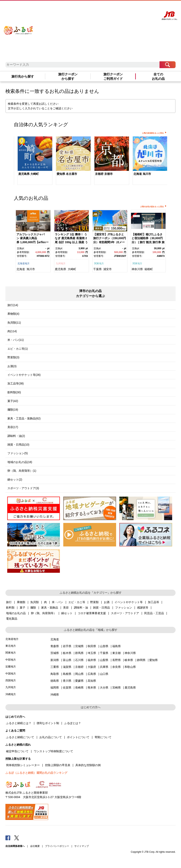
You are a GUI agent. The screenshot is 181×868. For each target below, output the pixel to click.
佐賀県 (67, 688)
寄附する (147, 7)
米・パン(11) (16, 340)
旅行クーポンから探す (68, 76)
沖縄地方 (11, 694)
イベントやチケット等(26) (24, 375)
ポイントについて (78, 737)
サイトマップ (82, 846)
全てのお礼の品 (158, 76)
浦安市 (107, 269)
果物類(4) (13, 314)
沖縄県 (55, 695)
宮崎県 (117, 688)
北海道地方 (24, 263)
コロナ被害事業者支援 (92, 613)
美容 (66, 608)
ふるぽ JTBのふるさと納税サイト (19, 28)
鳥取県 (55, 674)
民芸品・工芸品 (154, 613)
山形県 (104, 646)
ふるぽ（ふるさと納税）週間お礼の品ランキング (36, 773)
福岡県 (55, 688)
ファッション (124, 608)
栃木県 (67, 653)
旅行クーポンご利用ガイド (113, 76)
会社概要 (35, 846)
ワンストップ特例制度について (53, 751)
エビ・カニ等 (77, 602)
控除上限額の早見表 (58, 765)
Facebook (8, 838)
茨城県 (55, 653)
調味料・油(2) (16, 436)
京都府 (79, 667)
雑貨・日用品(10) (18, 445)
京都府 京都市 (104, 174)
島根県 (67, 674)
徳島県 (55, 681)
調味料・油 (81, 608)
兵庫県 (104, 667)
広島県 (92, 674)
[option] (33, 161)
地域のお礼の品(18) (20, 462)
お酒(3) (12, 366)
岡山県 (79, 674)
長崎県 (79, 688)
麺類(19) (13, 410)
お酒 (107, 602)
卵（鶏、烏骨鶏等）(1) (22, 471)
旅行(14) (13, 305)
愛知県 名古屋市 (67, 174)
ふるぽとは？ (73, 723)
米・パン (57, 602)
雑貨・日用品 (101, 608)
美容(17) (13, 427)
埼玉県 (92, 653)
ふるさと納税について (20, 737)
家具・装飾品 (50, 608)
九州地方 (61, 263)
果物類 (21, 602)
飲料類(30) (14, 392)
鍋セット (67, 613)
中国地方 (11, 674)
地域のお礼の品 (16, 613)
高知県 (92, 681)
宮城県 (79, 646)
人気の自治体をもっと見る (153, 133)
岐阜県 (129, 660)
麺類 (33, 608)
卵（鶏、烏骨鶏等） (44, 613)
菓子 (22, 608)
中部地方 (11, 660)
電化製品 (12, 619)
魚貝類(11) (14, 323)
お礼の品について (51, 737)
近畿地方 (11, 667)
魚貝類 (35, 602)
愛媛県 (79, 681)
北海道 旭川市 (142, 174)
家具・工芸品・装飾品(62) (24, 418)
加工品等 (153, 602)
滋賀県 (67, 667)
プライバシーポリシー (57, 846)
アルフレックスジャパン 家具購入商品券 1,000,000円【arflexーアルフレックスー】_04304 (33, 242)
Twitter (17, 838)
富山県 (67, 660)
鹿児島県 (60, 269)
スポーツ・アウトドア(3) (23, 488)
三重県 (55, 667)
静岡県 (141, 660)
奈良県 (117, 667)
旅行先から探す (23, 76)
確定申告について (17, 751)
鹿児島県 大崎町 (29, 174)
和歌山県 (130, 667)
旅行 (9, 602)
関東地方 (99, 263)
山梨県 (104, 660)
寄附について (103, 737)
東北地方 (11, 646)
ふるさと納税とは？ (19, 723)
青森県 (55, 646)
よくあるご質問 (121, 7)
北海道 (21, 269)
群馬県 (79, 653)
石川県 (79, 660)
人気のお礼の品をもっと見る (152, 207)
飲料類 (10, 608)
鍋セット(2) (15, 480)
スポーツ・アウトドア (125, 613)
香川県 (67, 681)
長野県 (117, 660)
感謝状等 (143, 608)
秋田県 (92, 646)
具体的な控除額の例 (88, 765)
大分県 (104, 688)
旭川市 (31, 269)
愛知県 (153, 660)
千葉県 (97, 269)
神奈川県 (137, 269)
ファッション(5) (18, 453)
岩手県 (67, 646)
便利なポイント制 (48, 723)
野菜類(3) (13, 357)
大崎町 (72, 269)
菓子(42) (13, 401)
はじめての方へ (104, 7)
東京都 (117, 653)
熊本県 (92, 688)
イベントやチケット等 (129, 602)
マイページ (136, 7)
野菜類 (94, 602)
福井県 (92, 660)
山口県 (104, 674)
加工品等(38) (16, 383)
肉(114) (12, 331)
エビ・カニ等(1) (18, 349)
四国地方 (11, 680)
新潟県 (55, 660)
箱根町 (149, 269)
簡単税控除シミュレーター (23, 765)
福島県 (117, 646)
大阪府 (92, 667)
